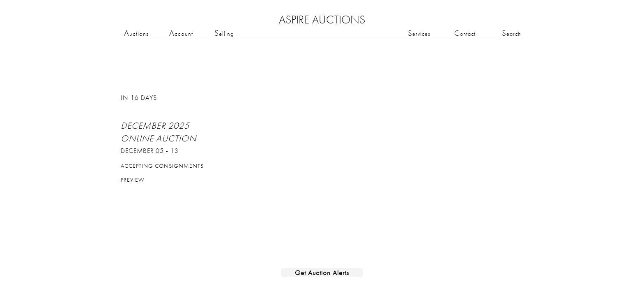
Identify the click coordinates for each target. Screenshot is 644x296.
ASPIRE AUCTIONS (322, 20)
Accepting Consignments (162, 166)
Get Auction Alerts (322, 273)
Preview (133, 180)
